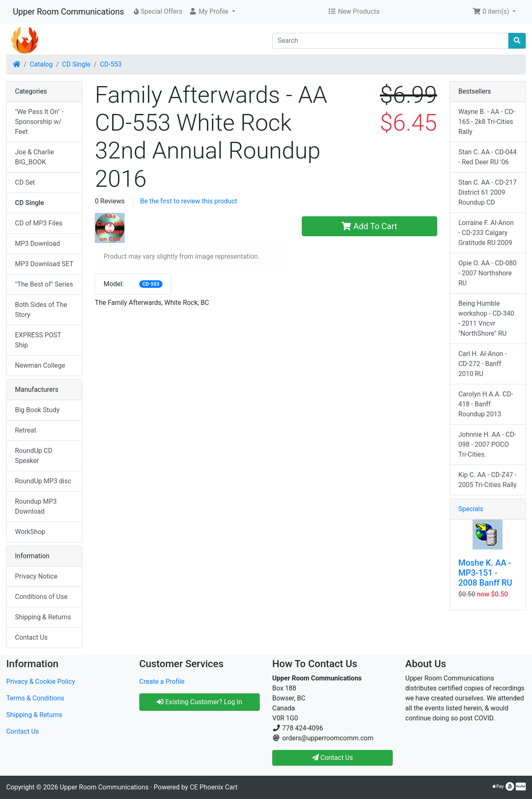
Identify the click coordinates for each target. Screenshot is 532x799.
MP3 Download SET (44, 264)
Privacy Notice (36, 576)
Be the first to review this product (189, 201)
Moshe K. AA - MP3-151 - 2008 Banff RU (485, 573)
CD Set (25, 182)
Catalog (41, 64)
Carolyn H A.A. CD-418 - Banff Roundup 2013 (486, 404)
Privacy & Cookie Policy (41, 681)
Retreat (26, 430)
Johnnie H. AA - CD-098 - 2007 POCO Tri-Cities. (487, 444)
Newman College (40, 365)
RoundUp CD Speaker (34, 456)
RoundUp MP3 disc (43, 481)
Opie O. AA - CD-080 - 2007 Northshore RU (488, 273)
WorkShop (30, 532)
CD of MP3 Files (39, 223)
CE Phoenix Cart (214, 787)
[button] (212, 12)
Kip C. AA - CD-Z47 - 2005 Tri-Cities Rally (488, 480)
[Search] (390, 41)
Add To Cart (369, 226)
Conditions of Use (41, 597)
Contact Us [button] (333, 758)
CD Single (76, 64)
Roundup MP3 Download (36, 506)
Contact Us (31, 637)
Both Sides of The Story (41, 310)
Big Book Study (37, 410)
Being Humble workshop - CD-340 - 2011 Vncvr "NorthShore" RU (486, 318)
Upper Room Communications (68, 12)
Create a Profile (162, 681)
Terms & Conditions (35, 698)
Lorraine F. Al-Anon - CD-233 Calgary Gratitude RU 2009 (486, 233)
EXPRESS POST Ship (38, 340)
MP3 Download (37, 244)
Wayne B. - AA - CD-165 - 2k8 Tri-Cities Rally (487, 122)
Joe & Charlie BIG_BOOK (34, 157)
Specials (471, 509)
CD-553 (111, 64)
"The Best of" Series (44, 284)
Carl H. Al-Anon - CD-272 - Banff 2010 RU (483, 364)
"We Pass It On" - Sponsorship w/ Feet (39, 122)
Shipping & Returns (43, 617)
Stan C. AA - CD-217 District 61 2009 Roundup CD (488, 192)
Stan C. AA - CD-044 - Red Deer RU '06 (488, 157)
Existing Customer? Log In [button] (199, 702)
